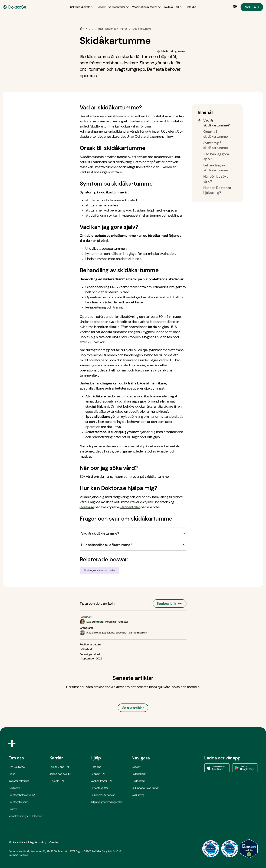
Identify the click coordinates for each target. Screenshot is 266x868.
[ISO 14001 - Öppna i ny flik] (230, 849)
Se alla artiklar (133, 708)
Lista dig (96, 767)
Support (98, 774)
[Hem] (82, 29)
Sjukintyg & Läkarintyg (145, 788)
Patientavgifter (99, 788)
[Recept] (101, 7)
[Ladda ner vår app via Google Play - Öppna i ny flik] (245, 768)
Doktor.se (87, 507)
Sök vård (252, 7)
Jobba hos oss (60, 774)
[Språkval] (236, 6)
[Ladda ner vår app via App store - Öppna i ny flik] (217, 768)
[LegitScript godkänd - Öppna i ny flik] (249, 849)
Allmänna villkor (17, 842)
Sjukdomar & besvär (103, 795)
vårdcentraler (130, 507)
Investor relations (19, 781)
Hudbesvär (138, 781)
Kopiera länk (170, 603)
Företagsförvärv (18, 802)
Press (12, 774)
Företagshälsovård (22, 795)
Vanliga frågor (101, 781)
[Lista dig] (191, 7)
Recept (136, 767)
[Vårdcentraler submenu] (119, 7)
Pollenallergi (139, 774)
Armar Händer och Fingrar (111, 29)
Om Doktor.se (17, 767)
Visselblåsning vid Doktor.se (25, 816)
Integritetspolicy (37, 842)
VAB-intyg (138, 795)
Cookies (54, 842)
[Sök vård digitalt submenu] (82, 7)
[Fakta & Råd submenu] (173, 7)
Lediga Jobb (59, 767)
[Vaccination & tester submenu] (147, 7)
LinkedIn (57, 781)
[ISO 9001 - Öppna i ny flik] (211, 849)
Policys (13, 809)
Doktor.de (14, 788)
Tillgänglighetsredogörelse (107, 802)
